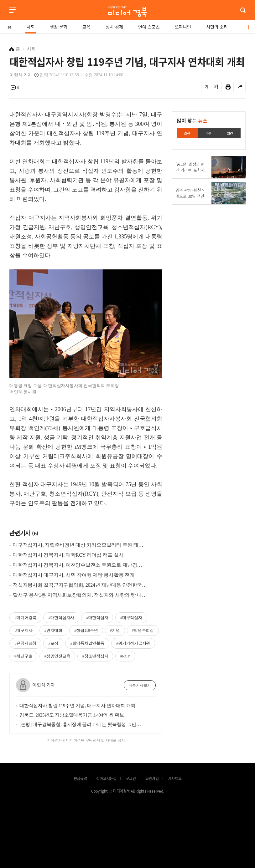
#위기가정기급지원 (133, 643)
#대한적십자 (97, 618)
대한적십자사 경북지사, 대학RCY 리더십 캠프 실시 (68, 555)
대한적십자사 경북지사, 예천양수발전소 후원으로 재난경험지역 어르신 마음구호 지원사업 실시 (80, 565)
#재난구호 (23, 656)
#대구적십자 (131, 618)
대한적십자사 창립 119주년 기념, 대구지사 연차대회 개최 (77, 706)
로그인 (2, 18)
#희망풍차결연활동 (87, 643)
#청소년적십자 (95, 656)
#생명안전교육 (57, 656)
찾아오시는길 (106, 778)
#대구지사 (23, 630)
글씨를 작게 (207, 87)
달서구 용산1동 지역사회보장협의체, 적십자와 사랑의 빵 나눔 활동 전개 (80, 595)
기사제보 (175, 778)
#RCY (125, 656)
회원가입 (152, 778)
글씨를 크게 (216, 87)
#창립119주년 (86, 630)
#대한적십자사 (61, 618)
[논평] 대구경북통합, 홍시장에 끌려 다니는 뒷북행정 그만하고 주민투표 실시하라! (81, 724)
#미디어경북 (25, 618)
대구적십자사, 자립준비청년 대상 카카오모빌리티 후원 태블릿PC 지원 (80, 545)
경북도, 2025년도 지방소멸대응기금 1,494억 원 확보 (72, 715)
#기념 (115, 630)
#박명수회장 (143, 630)
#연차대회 (53, 630)
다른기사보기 (140, 685)
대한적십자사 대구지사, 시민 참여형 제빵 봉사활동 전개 (74, 575)
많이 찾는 (192, 120)
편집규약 (80, 778)
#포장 (53, 643)
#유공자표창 (25, 643)
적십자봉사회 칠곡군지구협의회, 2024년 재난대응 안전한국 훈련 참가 (80, 585)
